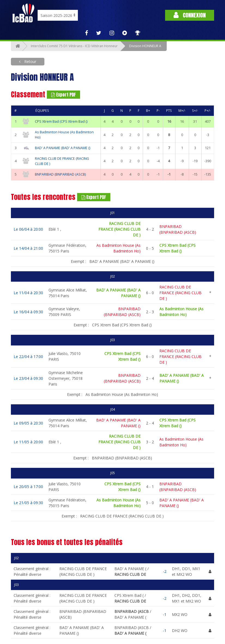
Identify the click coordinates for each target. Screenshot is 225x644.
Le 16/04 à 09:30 (28, 312)
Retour (30, 61)
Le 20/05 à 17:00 (28, 487)
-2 (165, 571)
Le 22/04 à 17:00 (28, 356)
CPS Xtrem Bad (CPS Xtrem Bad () (61, 121)
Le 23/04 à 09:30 (28, 378)
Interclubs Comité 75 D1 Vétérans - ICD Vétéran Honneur (74, 46)
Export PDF (63, 95)
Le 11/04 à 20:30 (28, 293)
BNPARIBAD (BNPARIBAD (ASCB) (60, 174)
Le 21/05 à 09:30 (28, 503)
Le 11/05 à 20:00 (28, 442)
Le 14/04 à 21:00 (28, 248)
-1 (165, 614)
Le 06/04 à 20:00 (28, 229)
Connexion (190, 15)
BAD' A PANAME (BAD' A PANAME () (63, 148)
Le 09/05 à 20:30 (28, 423)
